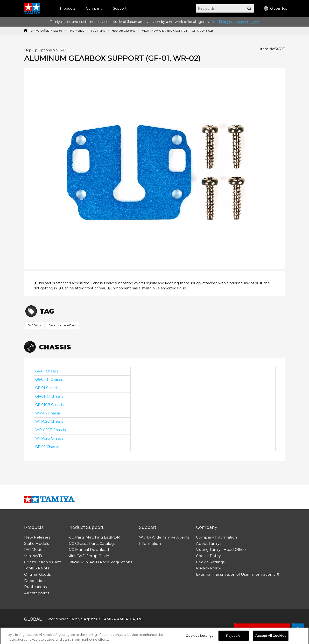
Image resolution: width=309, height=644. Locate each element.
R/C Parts (98, 31)
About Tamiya (209, 543)
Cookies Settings (199, 637)
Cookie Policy (208, 556)
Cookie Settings (210, 562)
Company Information (216, 537)
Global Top (276, 9)
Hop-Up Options (123, 31)
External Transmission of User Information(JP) (238, 574)
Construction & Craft (42, 562)
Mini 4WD (33, 556)
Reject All (234, 637)
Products (68, 8)
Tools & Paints (37, 568)
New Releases (37, 537)
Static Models (36, 543)
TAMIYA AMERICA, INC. (123, 619)
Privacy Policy (208, 568)
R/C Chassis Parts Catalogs (91, 543)
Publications (35, 587)
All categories (37, 593)
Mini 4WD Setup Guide (88, 556)
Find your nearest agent (239, 22)
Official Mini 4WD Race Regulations (100, 562)
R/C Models (77, 31)
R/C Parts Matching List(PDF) (94, 537)
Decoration (34, 581)
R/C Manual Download (88, 549)
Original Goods (37, 574)
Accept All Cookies (270, 637)
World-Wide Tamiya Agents (164, 537)
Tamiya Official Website (45, 31)
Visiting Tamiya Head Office (221, 549)
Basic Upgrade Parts (63, 325)
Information (150, 543)
